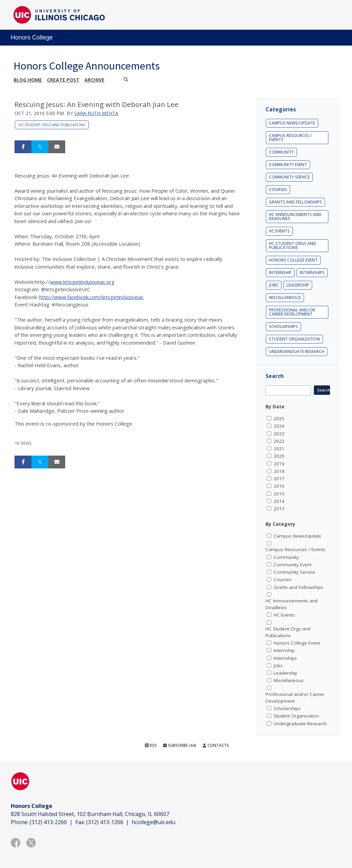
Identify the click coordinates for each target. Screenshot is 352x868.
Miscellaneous (285, 297)
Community (281, 152)
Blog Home (28, 80)
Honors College (32, 37)
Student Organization (294, 339)
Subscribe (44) (180, 745)
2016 (279, 486)
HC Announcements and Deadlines (295, 216)
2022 (279, 441)
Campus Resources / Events (290, 138)
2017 (279, 479)
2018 (279, 471)
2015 (279, 494)
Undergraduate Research (297, 351)
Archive (94, 80)
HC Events (279, 231)
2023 (279, 434)
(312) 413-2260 (48, 822)
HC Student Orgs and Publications (52, 125)
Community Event (288, 165)
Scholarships (283, 327)
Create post (63, 80)
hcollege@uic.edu (154, 822)
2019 (279, 464)
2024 (279, 426)
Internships (312, 273)
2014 (279, 501)
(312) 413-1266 (105, 822)
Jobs (274, 285)
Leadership (298, 285)
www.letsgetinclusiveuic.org (82, 282)
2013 (279, 509)
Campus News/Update (292, 123)
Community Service (289, 177)
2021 (279, 449)
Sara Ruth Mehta (96, 113)
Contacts (216, 745)
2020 (279, 456)
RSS (151, 745)
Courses (278, 189)
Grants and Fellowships (295, 202)
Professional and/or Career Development (292, 312)
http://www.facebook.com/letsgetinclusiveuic (91, 297)
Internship (280, 273)
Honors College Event (293, 260)
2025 (279, 418)
